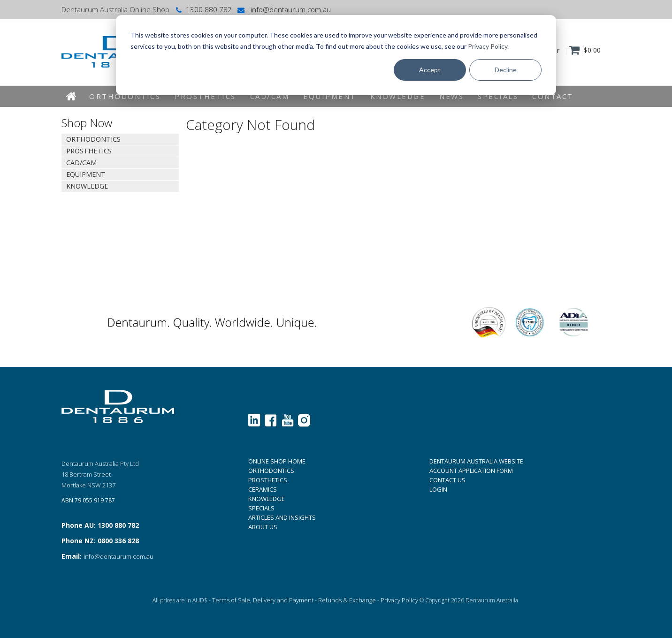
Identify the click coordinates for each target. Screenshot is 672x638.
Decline (506, 70)
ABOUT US (263, 527)
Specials (498, 96)
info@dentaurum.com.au (283, 9)
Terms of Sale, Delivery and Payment (263, 600)
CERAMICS (263, 489)
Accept (430, 70)
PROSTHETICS (268, 480)
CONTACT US (447, 480)
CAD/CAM (270, 96)
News (451, 96)
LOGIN (438, 489)
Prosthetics (205, 96)
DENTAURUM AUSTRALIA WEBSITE (476, 461)
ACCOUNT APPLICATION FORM (471, 471)
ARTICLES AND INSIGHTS (282, 517)
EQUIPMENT (330, 96)
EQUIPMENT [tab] (86, 174)
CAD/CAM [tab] (81, 163)
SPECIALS (261, 508)
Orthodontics (125, 96)
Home (72, 96)
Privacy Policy (399, 600)
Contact (553, 96)
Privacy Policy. (488, 46)
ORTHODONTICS (271, 471)
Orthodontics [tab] (93, 139)
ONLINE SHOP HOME (277, 461)
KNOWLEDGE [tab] (87, 186)
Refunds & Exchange (347, 600)
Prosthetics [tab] (89, 151)
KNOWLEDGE (398, 96)
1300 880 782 (203, 9)
